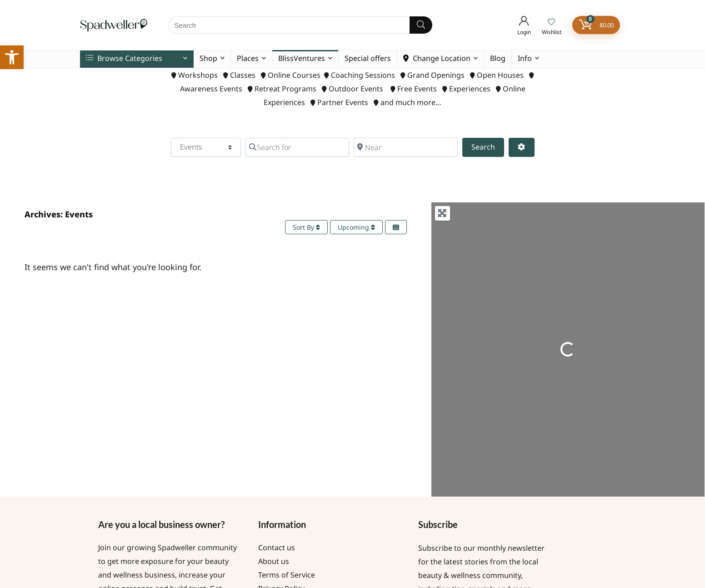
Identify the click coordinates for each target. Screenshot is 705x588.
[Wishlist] (551, 22)
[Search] (421, 25)
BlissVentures (302, 58)
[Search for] (297, 147)
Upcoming (356, 227)
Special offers (368, 58)
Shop (208, 58)
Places (248, 58)
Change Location (437, 58)
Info (525, 58)
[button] (12, 57)
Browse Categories (124, 58)
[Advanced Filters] (521, 147)
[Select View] (396, 227)
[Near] (405, 147)
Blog (498, 58)
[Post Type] (206, 147)
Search (488, 146)
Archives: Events (59, 214)
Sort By (306, 227)
